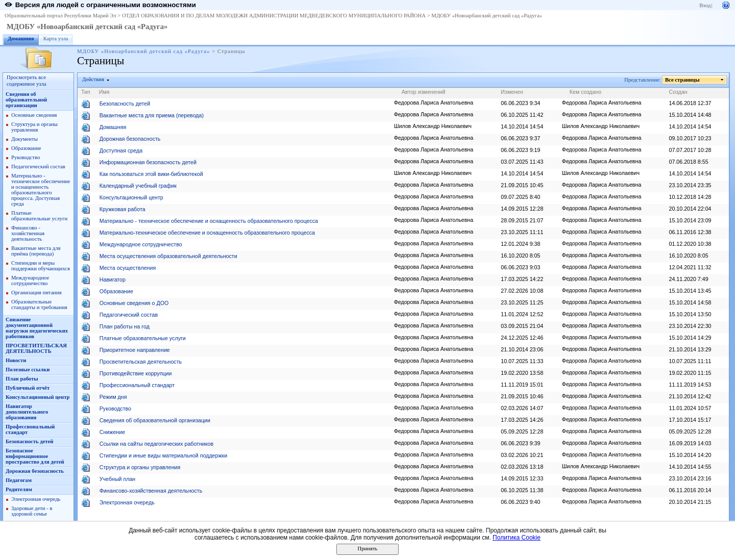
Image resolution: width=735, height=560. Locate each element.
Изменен (512, 92)
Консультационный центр (38, 397)
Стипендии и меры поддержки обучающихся (41, 266)
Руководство (26, 157)
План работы (22, 379)
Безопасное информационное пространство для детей (35, 456)
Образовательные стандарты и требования (39, 304)
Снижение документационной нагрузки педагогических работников (37, 328)
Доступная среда (121, 150)
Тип (86, 92)
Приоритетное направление (135, 350)
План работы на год (125, 326)
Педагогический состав (38, 167)
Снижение (112, 432)
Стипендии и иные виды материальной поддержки (163, 455)
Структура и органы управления (34, 127)
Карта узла (56, 39)
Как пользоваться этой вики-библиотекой (151, 174)
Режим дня (113, 397)
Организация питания (36, 292)
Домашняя (21, 39)
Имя (104, 92)
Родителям (19, 489)
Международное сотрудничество (30, 281)
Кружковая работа (122, 209)
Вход (705, 5)
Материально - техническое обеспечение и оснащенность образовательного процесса (209, 221)
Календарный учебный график (138, 186)
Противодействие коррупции (136, 373)
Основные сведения (34, 115)
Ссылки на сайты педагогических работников (156, 444)
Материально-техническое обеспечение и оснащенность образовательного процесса (207, 233)
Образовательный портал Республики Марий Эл (60, 16)
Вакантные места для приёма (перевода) (36, 251)
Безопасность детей (29, 441)
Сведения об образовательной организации (26, 100)
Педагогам (19, 480)
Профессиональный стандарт (137, 385)
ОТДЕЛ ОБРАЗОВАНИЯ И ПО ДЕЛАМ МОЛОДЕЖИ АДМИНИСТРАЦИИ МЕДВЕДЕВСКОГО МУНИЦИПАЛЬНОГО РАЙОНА (274, 16)
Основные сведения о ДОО (134, 303)
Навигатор (113, 279)
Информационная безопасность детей (148, 162)
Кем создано (585, 92)
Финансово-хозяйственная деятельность (151, 491)
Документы (24, 139)
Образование (26, 148)
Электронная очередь (36, 499)
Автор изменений (424, 92)
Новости (16, 360)
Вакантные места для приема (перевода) (152, 115)
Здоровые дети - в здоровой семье (32, 511)
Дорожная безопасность (35, 471)
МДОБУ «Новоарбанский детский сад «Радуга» (487, 16)
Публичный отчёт (28, 388)
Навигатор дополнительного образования (27, 412)
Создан (678, 92)
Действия (93, 79)
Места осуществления (128, 268)
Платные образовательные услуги (39, 216)
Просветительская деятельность (141, 362)
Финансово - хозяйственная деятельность (28, 233)
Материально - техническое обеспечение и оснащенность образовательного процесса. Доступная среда (41, 190)
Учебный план (118, 479)
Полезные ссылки (28, 370)
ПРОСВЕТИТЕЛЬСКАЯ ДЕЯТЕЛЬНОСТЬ (36, 348)
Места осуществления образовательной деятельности (168, 256)
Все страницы (682, 80)
